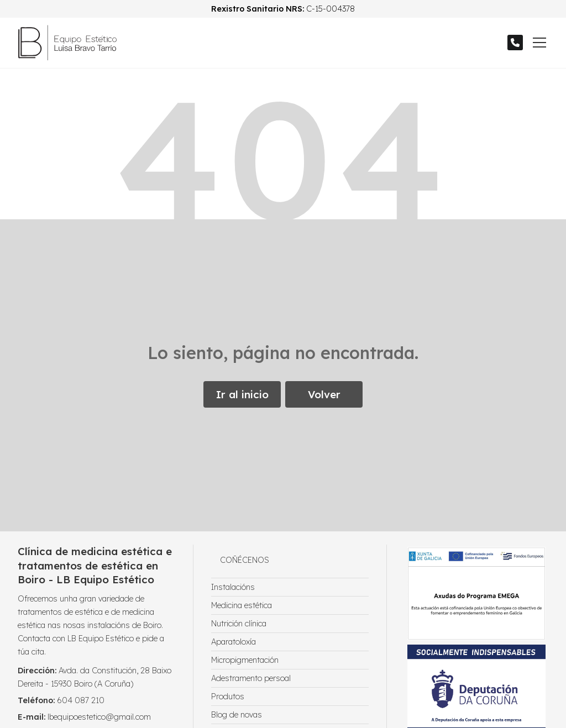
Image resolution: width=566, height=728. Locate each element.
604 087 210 (81, 700)
